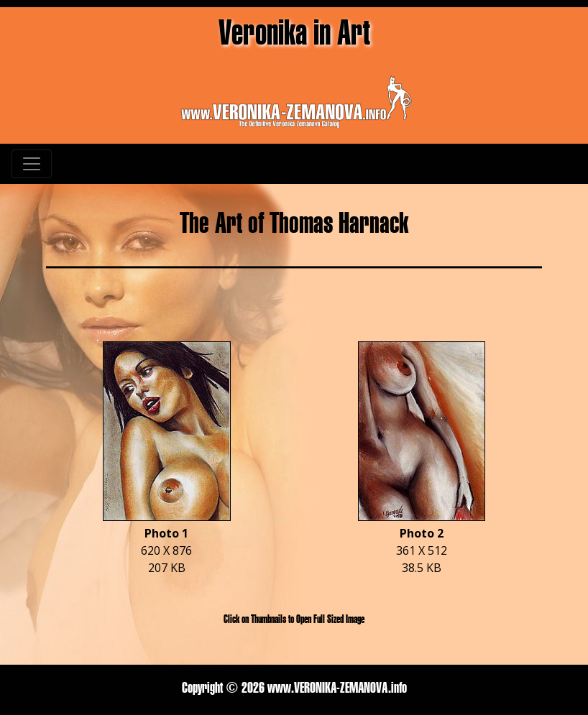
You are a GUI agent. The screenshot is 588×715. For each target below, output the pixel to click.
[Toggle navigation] (32, 164)
